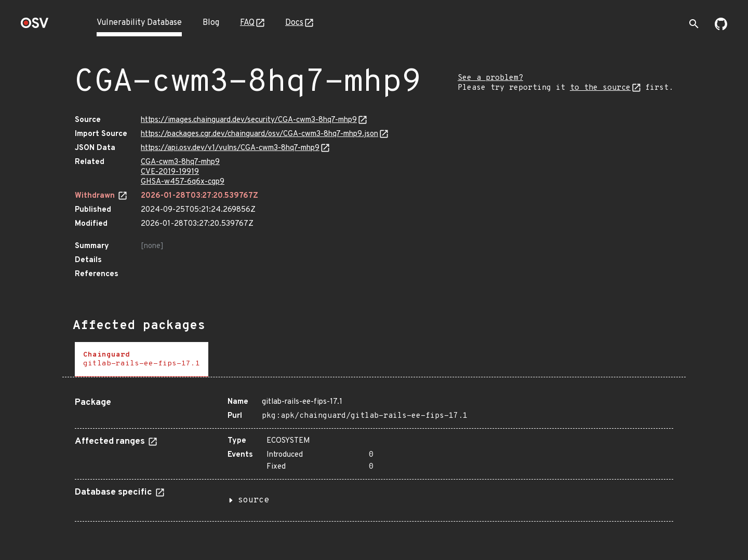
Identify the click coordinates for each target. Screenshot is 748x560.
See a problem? (490, 78)
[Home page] (35, 26)
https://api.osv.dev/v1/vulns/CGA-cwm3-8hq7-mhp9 (230, 148)
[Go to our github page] (721, 28)
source (253, 500)
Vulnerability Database (139, 23)
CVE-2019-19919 (170, 172)
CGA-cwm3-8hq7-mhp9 (180, 162)
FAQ (247, 23)
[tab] (142, 359)
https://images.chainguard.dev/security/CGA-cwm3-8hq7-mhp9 (249, 120)
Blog (211, 23)
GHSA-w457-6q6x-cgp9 (183, 182)
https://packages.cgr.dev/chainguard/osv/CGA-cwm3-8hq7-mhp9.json (259, 134)
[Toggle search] (694, 24)
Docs (294, 23)
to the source (600, 88)
